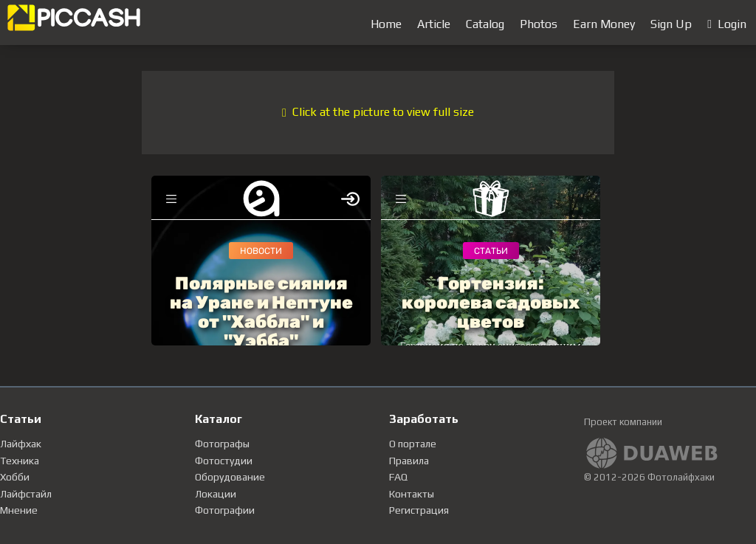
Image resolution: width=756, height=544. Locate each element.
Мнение (19, 510)
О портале (413, 444)
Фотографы (222, 444)
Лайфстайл (26, 494)
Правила (409, 461)
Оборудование (230, 477)
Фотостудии (224, 461)
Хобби (15, 477)
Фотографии (225, 510)
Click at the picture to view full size (378, 112)
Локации (216, 494)
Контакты (412, 494)
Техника (20, 461)
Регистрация (419, 510)
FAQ (398, 477)
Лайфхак (21, 444)
